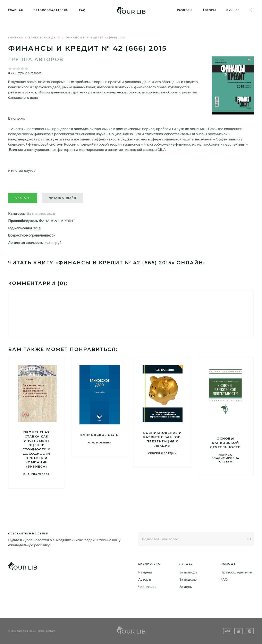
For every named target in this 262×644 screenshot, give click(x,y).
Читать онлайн (63, 198)
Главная (16, 10)
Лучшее (233, 10)
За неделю (188, 579)
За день (186, 587)
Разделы (185, 10)
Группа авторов (36, 59)
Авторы (209, 10)
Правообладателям (51, 10)
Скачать (23, 198)
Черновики (147, 587)
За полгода (188, 572)
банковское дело (44, 38)
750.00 (49, 243)
